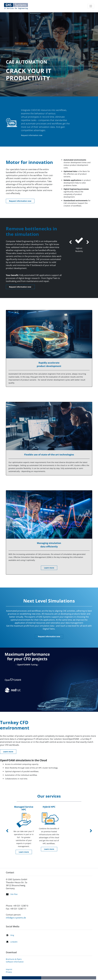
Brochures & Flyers (14, 959)
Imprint (9, 969)
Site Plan (14, 894)
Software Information (15, 962)
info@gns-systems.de (16, 918)
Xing (12, 935)
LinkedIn (14, 942)
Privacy (9, 972)
